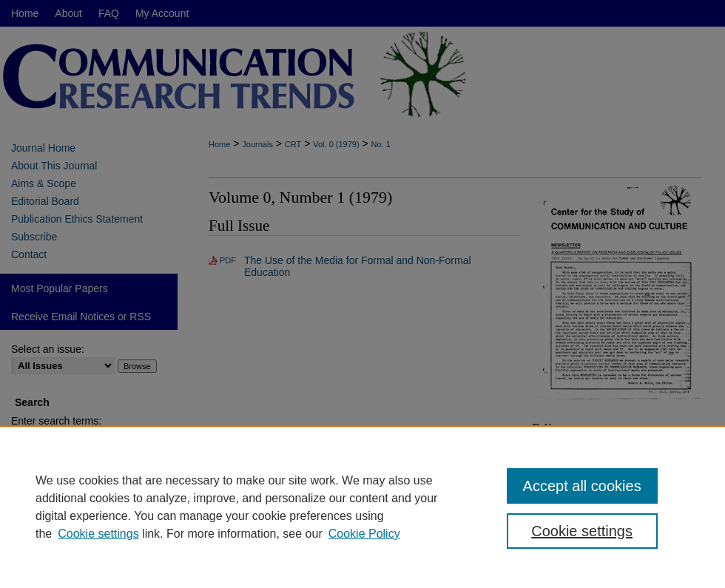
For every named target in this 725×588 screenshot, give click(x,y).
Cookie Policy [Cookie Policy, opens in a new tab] (364, 534)
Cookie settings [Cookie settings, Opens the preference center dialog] (582, 531)
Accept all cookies (582, 486)
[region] (362, 507)
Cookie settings (98, 534)
